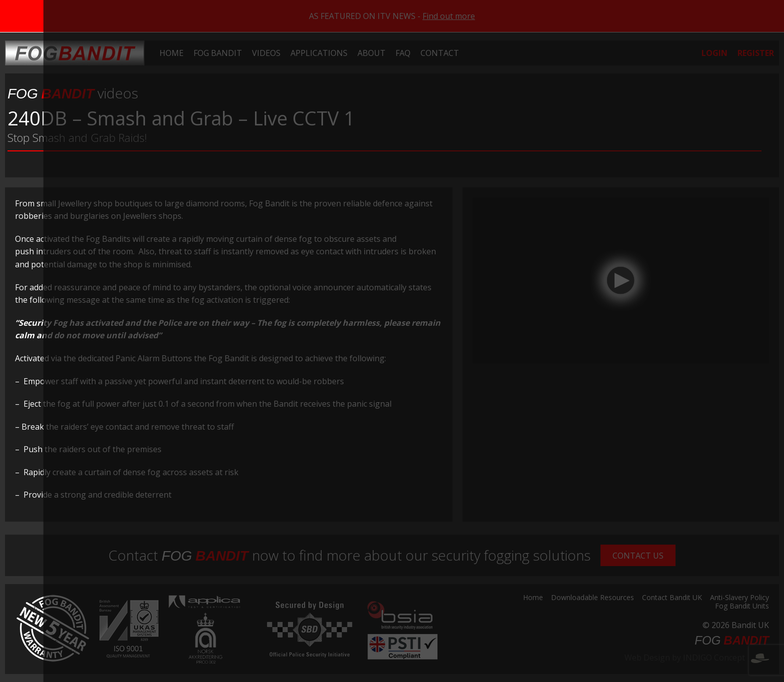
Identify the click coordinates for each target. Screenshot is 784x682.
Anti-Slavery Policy (739, 598)
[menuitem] (171, 53)
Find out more (449, 16)
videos (73, 93)
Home (171, 53)
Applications (319, 53)
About (371, 53)
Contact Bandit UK (672, 598)
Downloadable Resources (592, 598)
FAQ (403, 53)
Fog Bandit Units (742, 607)
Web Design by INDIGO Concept (697, 658)
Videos (266, 53)
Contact (440, 53)
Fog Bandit (218, 53)
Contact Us (638, 556)
